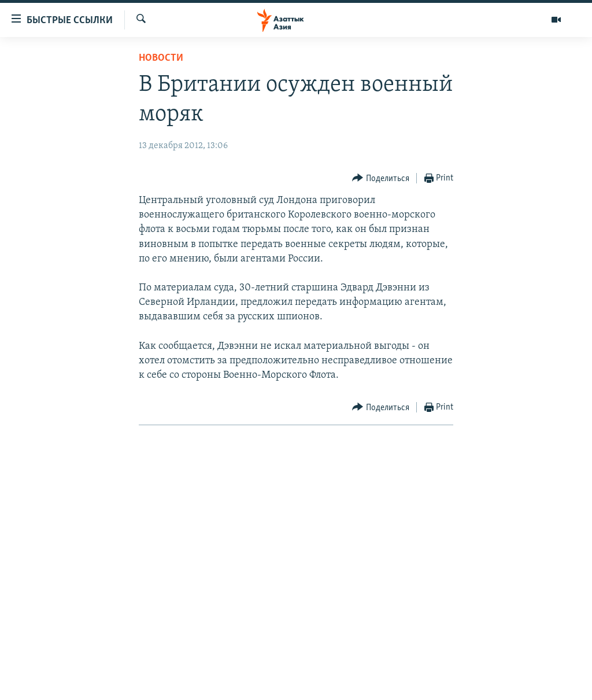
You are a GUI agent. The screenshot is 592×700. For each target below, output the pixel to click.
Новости (161, 58)
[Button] (381, 178)
